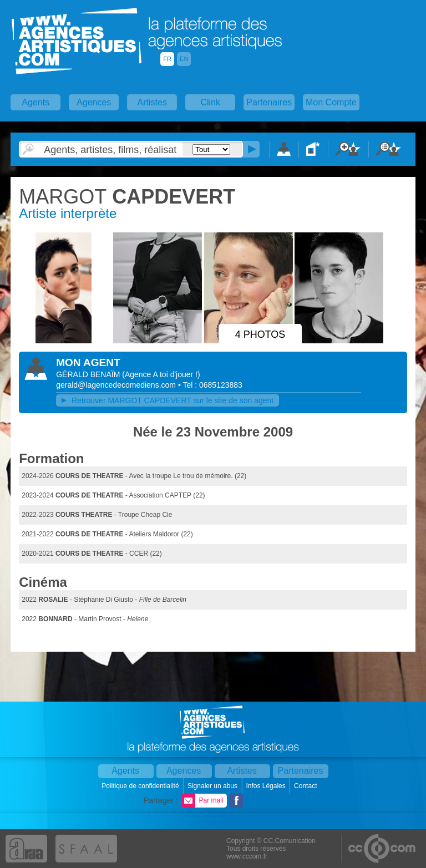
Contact (306, 786)
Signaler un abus (213, 786)
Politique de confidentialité (141, 786)
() (161, 374)
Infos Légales (267, 786)
